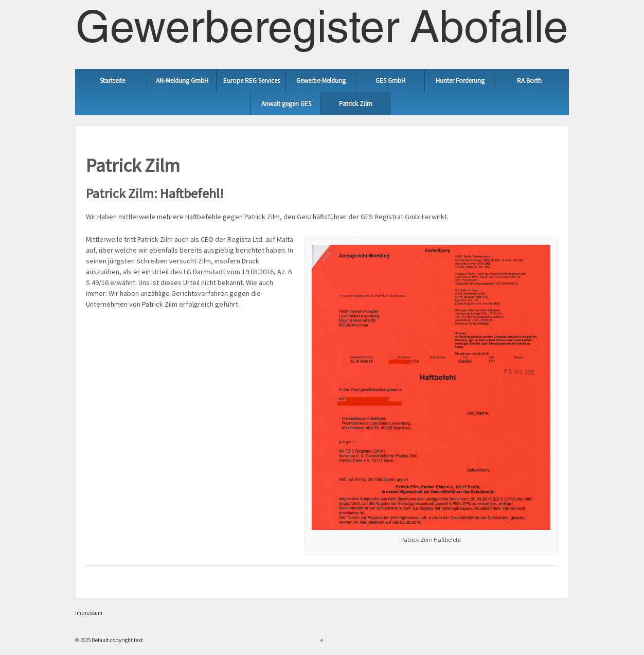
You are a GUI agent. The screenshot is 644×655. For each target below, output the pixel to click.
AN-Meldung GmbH (182, 81)
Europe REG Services (252, 81)
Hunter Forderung (460, 81)
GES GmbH (390, 81)
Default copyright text (117, 640)
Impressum (89, 613)
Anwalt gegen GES (286, 104)
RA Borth (529, 81)
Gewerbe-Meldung (321, 81)
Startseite (112, 81)
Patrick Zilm (356, 104)
